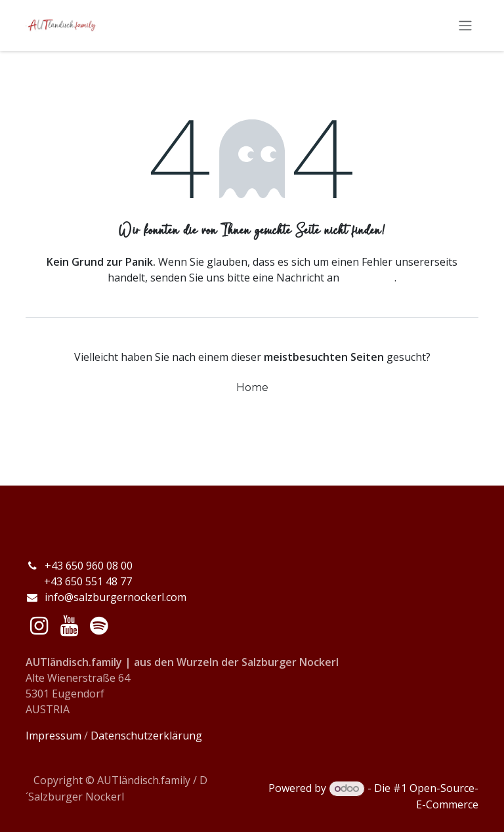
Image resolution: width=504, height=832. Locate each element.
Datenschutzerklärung (146, 736)
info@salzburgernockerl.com (115, 597)
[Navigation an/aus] (465, 27)
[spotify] (99, 626)
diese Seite (368, 279)
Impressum (53, 736)
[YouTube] (69, 626)
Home (252, 389)
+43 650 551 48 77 (79, 581)
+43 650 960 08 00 (90, 566)
